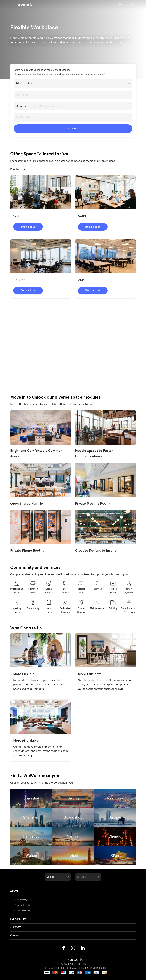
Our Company (21, 900)
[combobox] (16, 84)
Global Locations (22, 911)
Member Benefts (22, 905)
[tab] (73, 891)
